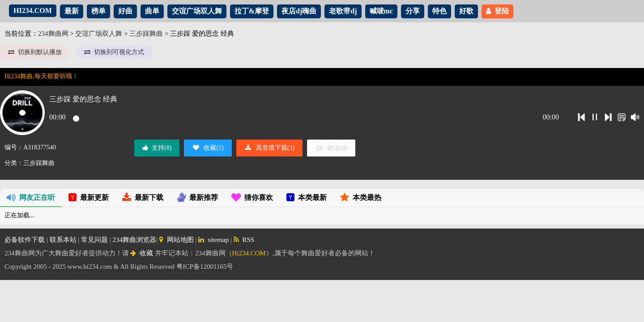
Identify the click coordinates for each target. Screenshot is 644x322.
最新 (72, 11)
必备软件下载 (25, 240)
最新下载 (143, 197)
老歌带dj (343, 11)
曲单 (152, 11)
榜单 (98, 11)
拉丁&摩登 (252, 11)
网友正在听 (31, 197)
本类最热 (361, 197)
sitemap (213, 240)
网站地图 (177, 240)
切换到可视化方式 (114, 52)
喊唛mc (381, 11)
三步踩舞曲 (146, 34)
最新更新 (89, 197)
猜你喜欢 (252, 197)
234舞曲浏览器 (135, 240)
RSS (244, 240)
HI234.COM (33, 11)
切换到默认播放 (35, 52)
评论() (331, 148)
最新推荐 (197, 197)
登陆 (497, 11)
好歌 (466, 11)
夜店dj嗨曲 (299, 11)
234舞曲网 (53, 34)
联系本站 (63, 240)
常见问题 (94, 240)
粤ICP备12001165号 (205, 267)
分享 (413, 11)
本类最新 (307, 197)
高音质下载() (269, 148)
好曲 (125, 11)
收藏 (142, 253)
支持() (157, 148)
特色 (439, 11)
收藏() (208, 148)
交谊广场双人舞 (197, 11)
